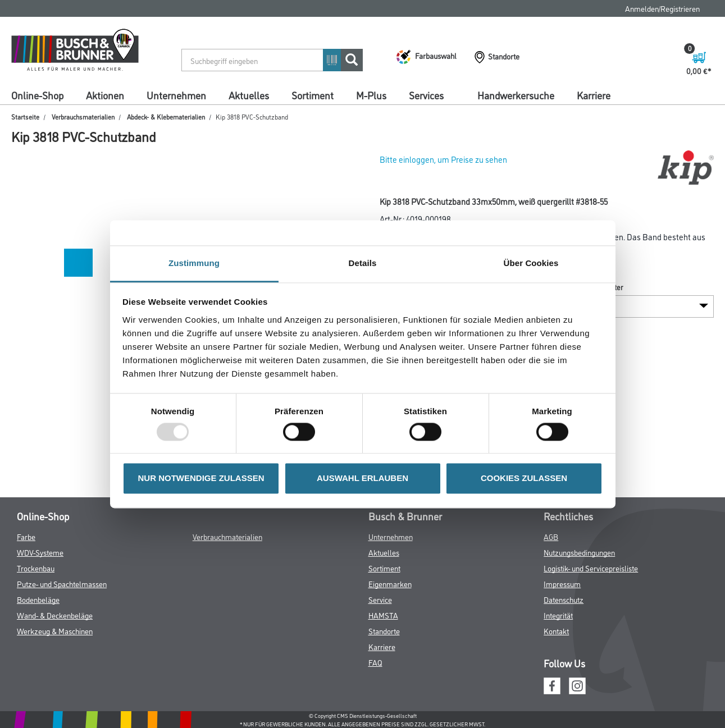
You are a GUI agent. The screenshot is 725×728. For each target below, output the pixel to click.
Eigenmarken (390, 583)
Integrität (558, 615)
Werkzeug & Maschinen (55, 631)
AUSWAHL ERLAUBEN (362, 479)
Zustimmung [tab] (194, 263)
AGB (551, 536)
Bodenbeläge (38, 599)
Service (380, 599)
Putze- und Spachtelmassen (62, 583)
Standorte (384, 631)
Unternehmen (176, 95)
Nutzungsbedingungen (579, 552)
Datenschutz (564, 599)
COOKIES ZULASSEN (524, 479)
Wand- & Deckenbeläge (55, 615)
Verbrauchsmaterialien (83, 116)
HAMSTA (383, 615)
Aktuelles (249, 95)
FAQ (375, 662)
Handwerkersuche (516, 95)
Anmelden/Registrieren (662, 8)
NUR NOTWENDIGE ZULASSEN (201, 479)
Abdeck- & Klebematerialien (166, 116)
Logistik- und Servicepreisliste (591, 568)
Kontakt (556, 631)
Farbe (26, 536)
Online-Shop (37, 95)
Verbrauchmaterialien (227, 536)
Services (426, 95)
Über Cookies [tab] (531, 263)
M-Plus (371, 95)
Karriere (594, 95)
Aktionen (105, 95)
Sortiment (313, 95)
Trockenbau (36, 568)
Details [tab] (363, 263)
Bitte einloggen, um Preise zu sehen (443, 159)
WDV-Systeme (40, 552)
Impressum (562, 583)
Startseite (25, 116)
